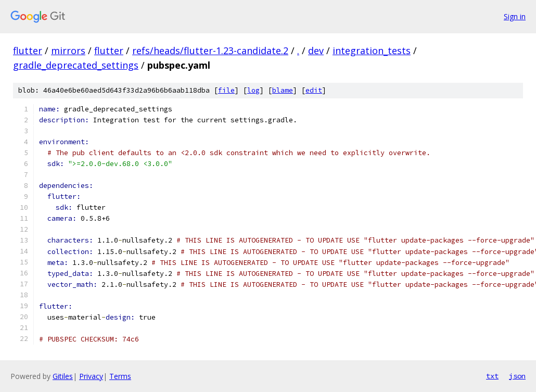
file (226, 90)
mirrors (68, 50)
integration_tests (372, 50)
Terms (120, 376)
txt (492, 376)
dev (316, 50)
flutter (28, 50)
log (253, 90)
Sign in (515, 16)
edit (314, 90)
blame (283, 90)
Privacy (91, 376)
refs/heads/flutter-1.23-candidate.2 (210, 50)
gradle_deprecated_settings (76, 65)
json (517, 376)
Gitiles (63, 376)
